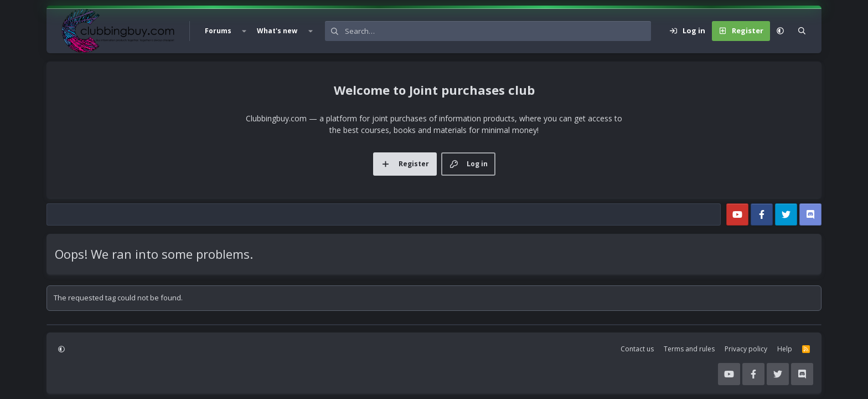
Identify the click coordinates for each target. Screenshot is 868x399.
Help (785, 349)
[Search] (498, 31)
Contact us (637, 349)
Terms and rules (689, 349)
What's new (277, 31)
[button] (244, 31)
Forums (218, 31)
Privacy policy (746, 349)
